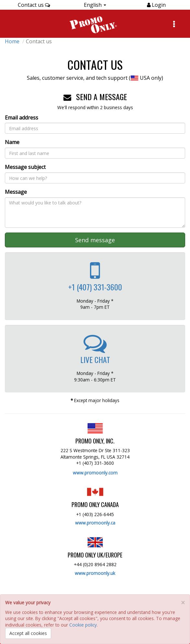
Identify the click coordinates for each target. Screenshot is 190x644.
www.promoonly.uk (95, 573)
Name (12, 142)
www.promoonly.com (95, 473)
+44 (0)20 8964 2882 (95, 564)
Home (12, 41)
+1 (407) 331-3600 (95, 463)
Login (158, 5)
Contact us (34, 5)
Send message (95, 240)
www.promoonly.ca (95, 523)
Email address (22, 118)
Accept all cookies (28, 633)
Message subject (25, 167)
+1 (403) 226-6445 (95, 514)
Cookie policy (83, 625)
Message (16, 192)
